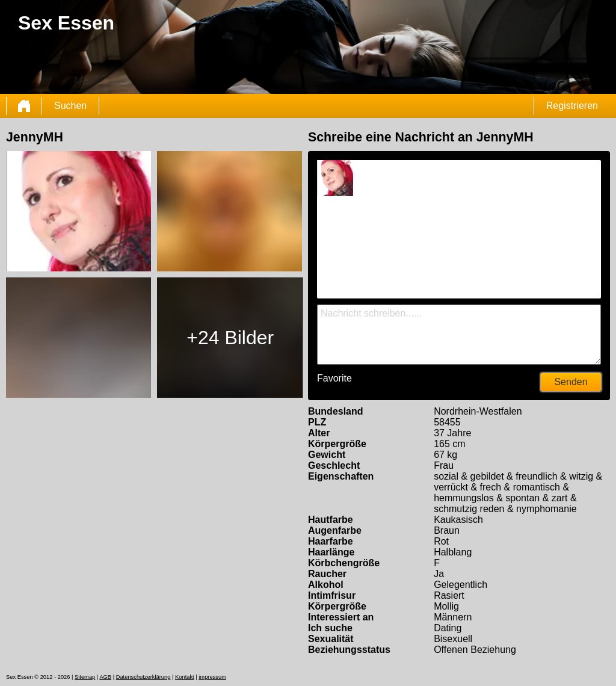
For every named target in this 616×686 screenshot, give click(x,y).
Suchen (70, 106)
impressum (212, 677)
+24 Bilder (230, 338)
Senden (571, 382)
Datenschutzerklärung (143, 677)
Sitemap (85, 677)
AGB (105, 677)
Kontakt (185, 677)
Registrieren (572, 106)
